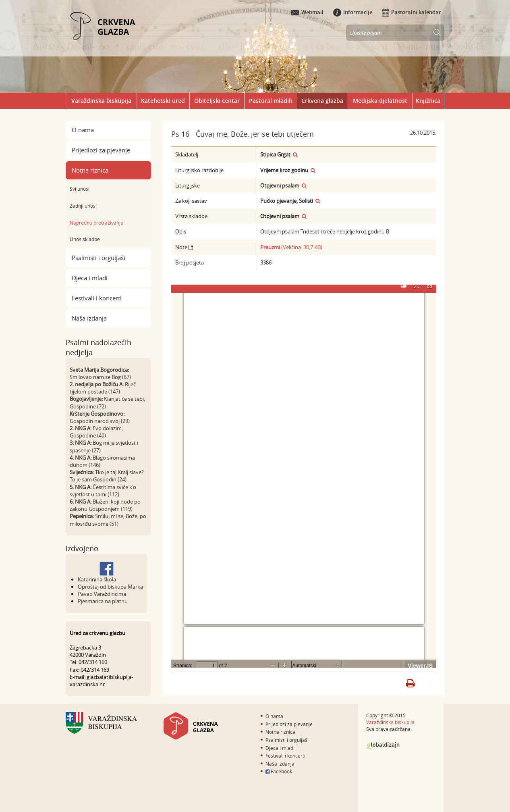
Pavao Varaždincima (102, 594)
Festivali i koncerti (97, 298)
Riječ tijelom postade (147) (103, 388)
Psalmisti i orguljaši (98, 258)
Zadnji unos (83, 206)
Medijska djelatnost (380, 101)
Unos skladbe (85, 239)
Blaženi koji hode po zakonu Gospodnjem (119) (105, 505)
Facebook (279, 771)
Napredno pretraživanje (96, 223)
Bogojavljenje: (86, 399)
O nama (83, 130)
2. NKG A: (81, 428)
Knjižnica (428, 101)
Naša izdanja (89, 318)
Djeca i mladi (90, 278)
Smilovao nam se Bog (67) (100, 377)
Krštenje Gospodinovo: (97, 414)
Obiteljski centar (217, 101)
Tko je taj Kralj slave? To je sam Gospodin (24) (107, 476)
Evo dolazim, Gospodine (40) (96, 432)
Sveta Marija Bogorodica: (99, 370)
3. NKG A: (81, 443)
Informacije (353, 12)
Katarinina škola (97, 579)
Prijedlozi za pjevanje (101, 150)
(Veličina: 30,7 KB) (291, 247)
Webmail (307, 12)
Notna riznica (90, 170)
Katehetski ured (163, 101)
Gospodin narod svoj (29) (100, 421)
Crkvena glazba (322, 101)
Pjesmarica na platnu (103, 601)
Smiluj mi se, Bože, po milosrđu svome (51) (108, 520)
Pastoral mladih (271, 101)
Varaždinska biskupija (101, 101)
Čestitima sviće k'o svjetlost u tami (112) (103, 491)
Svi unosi (80, 189)
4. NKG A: (81, 458)
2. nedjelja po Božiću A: (97, 384)
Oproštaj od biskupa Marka (110, 587)
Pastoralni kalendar (412, 12)
